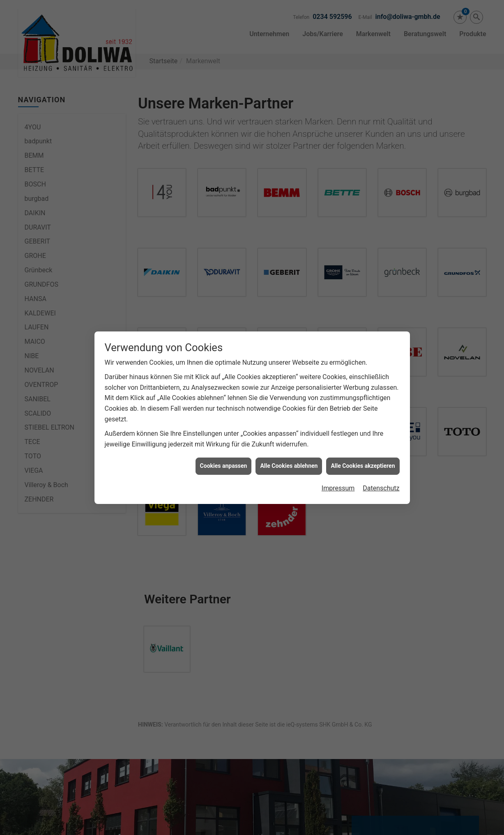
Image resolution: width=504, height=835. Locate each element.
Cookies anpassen (224, 466)
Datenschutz (381, 488)
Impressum (338, 488)
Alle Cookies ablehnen (289, 466)
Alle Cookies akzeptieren (363, 466)
